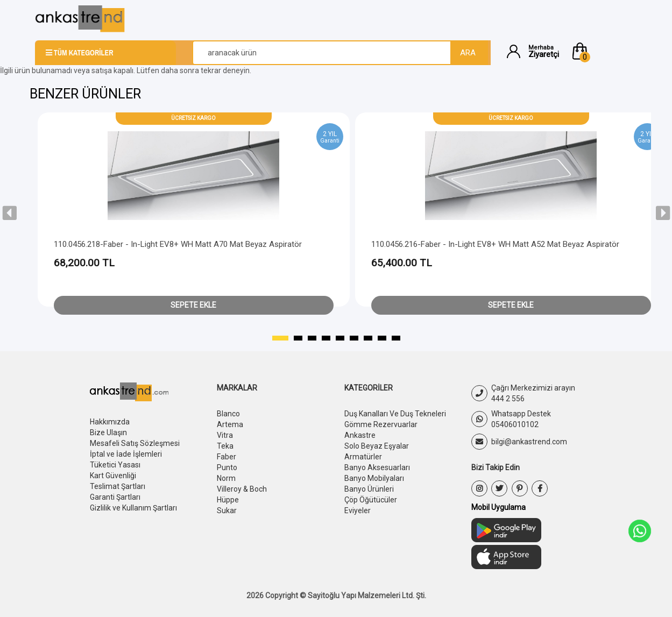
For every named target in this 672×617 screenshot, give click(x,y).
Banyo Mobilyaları (374, 478)
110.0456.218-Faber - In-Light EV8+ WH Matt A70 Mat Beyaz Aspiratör (178, 244)
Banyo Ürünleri (369, 489)
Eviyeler (358, 510)
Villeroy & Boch (242, 489)
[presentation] (10, 213)
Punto (227, 467)
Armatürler (363, 457)
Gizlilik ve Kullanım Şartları (133, 508)
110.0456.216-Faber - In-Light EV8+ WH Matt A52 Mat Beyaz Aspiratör (495, 244)
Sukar (227, 510)
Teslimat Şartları (118, 486)
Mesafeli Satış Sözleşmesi (135, 443)
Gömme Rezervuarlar (381, 424)
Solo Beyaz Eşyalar (377, 446)
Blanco (228, 414)
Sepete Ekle (193, 305)
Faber (227, 457)
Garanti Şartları (115, 497)
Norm (226, 478)
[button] (604, 51)
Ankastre (360, 435)
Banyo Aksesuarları (377, 467)
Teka (225, 446)
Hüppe (228, 500)
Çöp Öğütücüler (371, 500)
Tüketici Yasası (115, 465)
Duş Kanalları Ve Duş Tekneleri (395, 414)
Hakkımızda (110, 422)
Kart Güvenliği (113, 476)
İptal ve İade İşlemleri (126, 454)
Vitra (225, 435)
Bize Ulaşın (108, 432)
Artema (230, 424)
